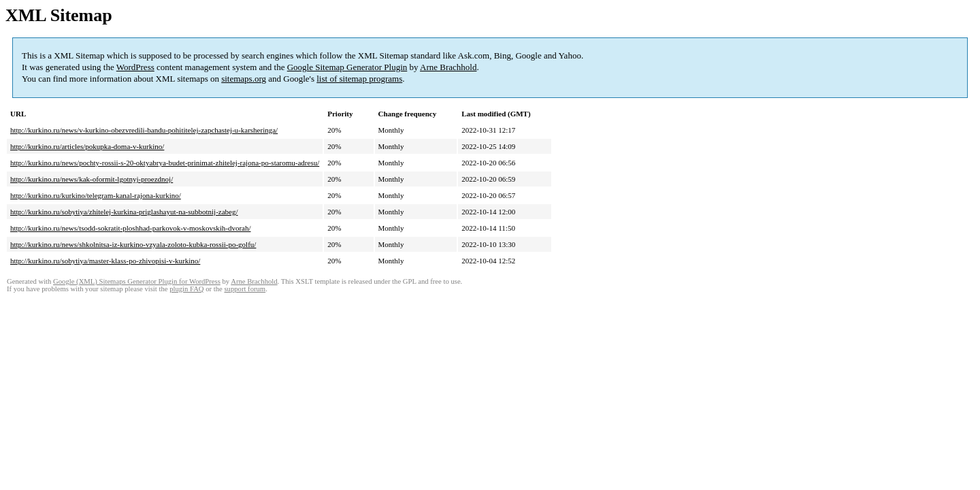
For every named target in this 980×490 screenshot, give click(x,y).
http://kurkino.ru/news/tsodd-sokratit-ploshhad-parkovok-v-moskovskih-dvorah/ (130, 228)
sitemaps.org (244, 79)
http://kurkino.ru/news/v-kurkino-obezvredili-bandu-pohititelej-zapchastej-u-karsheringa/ (144, 130)
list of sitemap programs (359, 79)
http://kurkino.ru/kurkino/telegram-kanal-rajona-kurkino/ (96, 195)
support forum (245, 289)
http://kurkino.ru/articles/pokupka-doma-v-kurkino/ (87, 146)
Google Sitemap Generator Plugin (347, 67)
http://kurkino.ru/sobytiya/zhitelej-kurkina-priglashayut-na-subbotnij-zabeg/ (124, 212)
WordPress (135, 67)
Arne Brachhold (448, 67)
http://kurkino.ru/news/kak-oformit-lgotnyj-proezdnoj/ (92, 179)
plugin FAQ (186, 289)
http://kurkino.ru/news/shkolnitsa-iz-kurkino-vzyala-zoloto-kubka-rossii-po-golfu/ (133, 244)
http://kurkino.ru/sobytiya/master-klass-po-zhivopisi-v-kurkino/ (105, 261)
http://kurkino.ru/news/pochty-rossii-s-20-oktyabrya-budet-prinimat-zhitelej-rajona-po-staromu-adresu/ (165, 163)
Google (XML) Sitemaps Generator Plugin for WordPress (137, 281)
